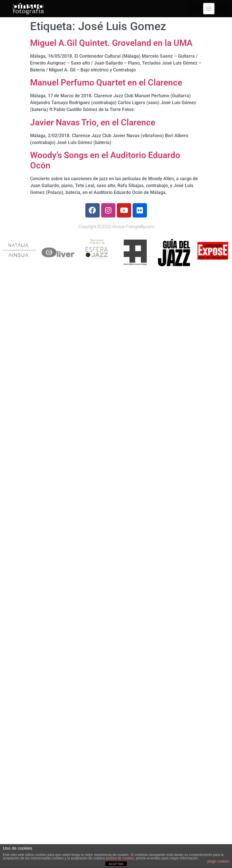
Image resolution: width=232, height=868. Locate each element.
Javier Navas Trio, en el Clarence (93, 122)
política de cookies (120, 858)
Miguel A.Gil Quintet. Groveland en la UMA (111, 43)
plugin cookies (218, 861)
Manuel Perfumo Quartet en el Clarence (106, 82)
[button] (209, 9)
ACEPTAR (116, 864)
